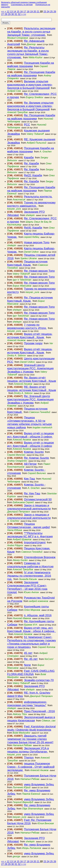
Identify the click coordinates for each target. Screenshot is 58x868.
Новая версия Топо (37, 242)
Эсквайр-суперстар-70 (39, 680)
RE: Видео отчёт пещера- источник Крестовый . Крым (32, 389)
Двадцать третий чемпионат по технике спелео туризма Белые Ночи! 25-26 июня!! (30, 739)
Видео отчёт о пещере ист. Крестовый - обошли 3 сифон (31, 435)
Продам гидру (33, 343)
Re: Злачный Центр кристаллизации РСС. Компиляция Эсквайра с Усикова (30, 399)
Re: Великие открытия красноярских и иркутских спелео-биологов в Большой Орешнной (30, 106)
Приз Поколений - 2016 (39, 711)
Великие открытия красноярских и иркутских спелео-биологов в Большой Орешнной (30, 85)
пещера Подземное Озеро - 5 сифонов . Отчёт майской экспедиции (31, 767)
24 (48, 12)
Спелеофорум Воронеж (40, 557)
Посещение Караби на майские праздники (31, 64)
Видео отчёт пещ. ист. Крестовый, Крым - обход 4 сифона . (31, 629)
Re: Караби (31, 163)
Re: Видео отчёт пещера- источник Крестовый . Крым (32, 379)
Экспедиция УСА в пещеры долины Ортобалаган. (28, 750)
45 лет (28, 653)
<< (3, 12)
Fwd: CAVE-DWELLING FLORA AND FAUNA (31, 673)
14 (15, 12)
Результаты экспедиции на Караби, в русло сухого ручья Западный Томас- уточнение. (31, 32)
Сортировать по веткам (22, 5)
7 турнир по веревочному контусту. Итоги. (27, 326)
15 (18, 12)
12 (8, 12)
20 (35, 12)
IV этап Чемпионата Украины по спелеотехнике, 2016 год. (29, 576)
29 (10, 14)
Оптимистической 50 (38, 499)
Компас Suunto (34, 452)
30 (13, 14)
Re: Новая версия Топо (39, 271)
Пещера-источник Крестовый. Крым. (27, 263)
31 (16, 14)
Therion (29, 758)
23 (45, 12)
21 (38, 12)
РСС (27, 125)
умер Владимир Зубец (39, 784)
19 (32, 12)
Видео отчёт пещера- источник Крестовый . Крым (30, 336)
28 (6, 14)
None (27, 665)
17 (25, 12)
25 (52, 12)
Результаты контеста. (38, 197)
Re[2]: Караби (33, 175)
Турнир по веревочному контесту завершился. (31, 204)
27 (3, 14)
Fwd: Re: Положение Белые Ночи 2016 (29, 822)
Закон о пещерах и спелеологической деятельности (29, 507)
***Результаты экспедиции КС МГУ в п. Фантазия (30, 535)
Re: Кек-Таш (32, 493)
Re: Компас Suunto (36, 458)
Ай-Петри (30, 464)
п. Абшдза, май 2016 (38, 615)
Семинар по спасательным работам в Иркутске (30, 565)
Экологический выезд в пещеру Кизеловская (31, 719)
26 (55, 12)
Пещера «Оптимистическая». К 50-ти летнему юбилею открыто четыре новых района (30, 422)
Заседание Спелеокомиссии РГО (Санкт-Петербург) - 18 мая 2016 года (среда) (27, 587)
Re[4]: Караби (33, 228)
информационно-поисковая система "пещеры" (27, 704)
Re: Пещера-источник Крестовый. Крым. (30, 299)
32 (19, 14)
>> (25, 14)
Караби (29, 157)
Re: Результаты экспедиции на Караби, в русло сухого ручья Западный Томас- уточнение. (28, 52)
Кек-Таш (30, 479)
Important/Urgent (35, 542)
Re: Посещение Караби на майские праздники (31, 74)
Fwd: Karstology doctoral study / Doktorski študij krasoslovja (31, 728)
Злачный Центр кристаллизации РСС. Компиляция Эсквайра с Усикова (30, 368)
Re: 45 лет (31, 659)
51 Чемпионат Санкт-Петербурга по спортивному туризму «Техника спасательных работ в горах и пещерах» (32, 642)
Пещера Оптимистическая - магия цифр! (29, 526)
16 (22, 12)
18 (28, 12)
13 (12, 12)
